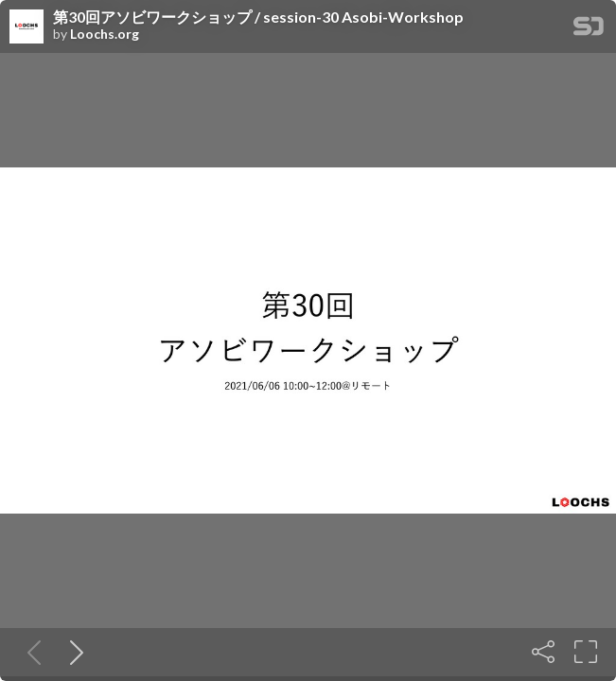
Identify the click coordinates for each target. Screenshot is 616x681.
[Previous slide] (30, 652)
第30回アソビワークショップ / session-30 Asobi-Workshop (258, 17)
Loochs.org (105, 34)
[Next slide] (73, 652)
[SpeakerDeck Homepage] (589, 30)
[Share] (543, 652)
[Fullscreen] (586, 652)
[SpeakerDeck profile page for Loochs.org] (26, 27)
